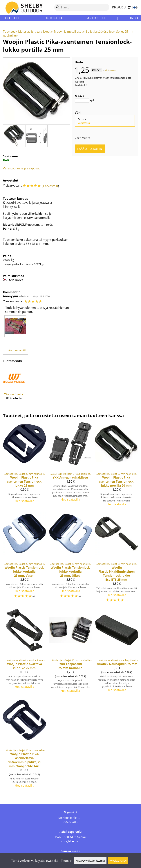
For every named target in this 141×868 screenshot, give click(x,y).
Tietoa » (66, 861)
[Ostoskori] (129, 7)
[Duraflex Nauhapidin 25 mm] (116, 652)
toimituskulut (110, 70)
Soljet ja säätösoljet (100, 32)
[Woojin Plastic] (14, 386)
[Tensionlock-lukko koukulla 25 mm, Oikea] (71, 559)
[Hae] (82, 7)
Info (134, 18)
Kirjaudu (119, 7)
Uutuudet (54, 18)
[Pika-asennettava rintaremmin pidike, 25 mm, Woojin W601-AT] (25, 745)
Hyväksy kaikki (118, 861)
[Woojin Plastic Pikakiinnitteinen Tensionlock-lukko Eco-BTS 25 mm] (116, 559)
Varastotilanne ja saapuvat (21, 168)
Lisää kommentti (16, 350)
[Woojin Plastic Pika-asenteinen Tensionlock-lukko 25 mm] (25, 466)
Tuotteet (11, 18)
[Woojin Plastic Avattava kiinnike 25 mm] (25, 652)
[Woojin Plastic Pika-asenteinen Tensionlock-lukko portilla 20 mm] (116, 466)
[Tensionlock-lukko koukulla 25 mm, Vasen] (25, 559)
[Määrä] (82, 100)
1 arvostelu (50, 186)
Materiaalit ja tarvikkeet (35, 32)
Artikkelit (96, 18)
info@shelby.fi (71, 841)
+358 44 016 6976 (74, 837)
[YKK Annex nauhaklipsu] (71, 466)
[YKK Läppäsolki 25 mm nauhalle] (71, 652)
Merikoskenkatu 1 (71, 818)
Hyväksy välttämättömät (90, 861)
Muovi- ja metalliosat (69, 32)
